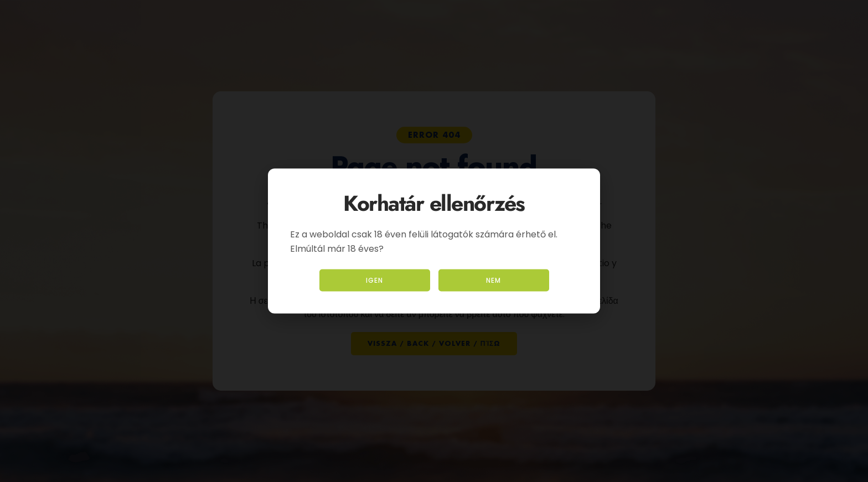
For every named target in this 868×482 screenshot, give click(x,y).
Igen (374, 280)
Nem (494, 280)
